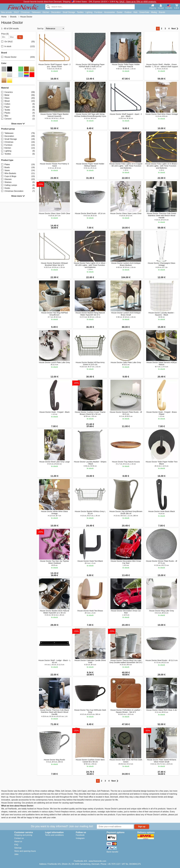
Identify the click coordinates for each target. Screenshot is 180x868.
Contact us (19, 838)
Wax (18, 116)
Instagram (80, 838)
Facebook (80, 835)
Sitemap (18, 848)
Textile (18, 110)
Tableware (36, 12)
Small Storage (69, 12)
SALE (16, 12)
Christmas (25, 12)
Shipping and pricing (23, 835)
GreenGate (144, 12)
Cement (18, 119)
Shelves (18, 182)
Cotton (18, 104)
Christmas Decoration (18, 191)
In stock (18, 47)
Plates (18, 164)
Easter (120, 12)
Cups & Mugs (18, 176)
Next (175, 29)
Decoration (56, 12)
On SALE (18, 42)
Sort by (40, 29)
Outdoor (128, 12)
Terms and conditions (54, 835)
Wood (18, 101)
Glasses (18, 179)
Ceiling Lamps (18, 185)
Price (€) (5, 34)
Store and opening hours (25, 851)
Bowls (18, 167)
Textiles (80, 12)
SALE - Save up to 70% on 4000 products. (138, 2)
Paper (18, 107)
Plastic (18, 113)
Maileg (154, 12)
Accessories (110, 12)
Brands (162, 12)
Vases (18, 170)
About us (18, 841)
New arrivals (6, 12)
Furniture (98, 12)
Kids (135, 12)
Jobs (16, 854)
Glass (18, 98)
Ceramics (18, 92)
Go (20, 37)
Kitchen (46, 12)
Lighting (89, 12)
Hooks (18, 188)
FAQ (16, 845)
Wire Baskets (18, 173)
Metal (18, 95)
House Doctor (18, 57)
